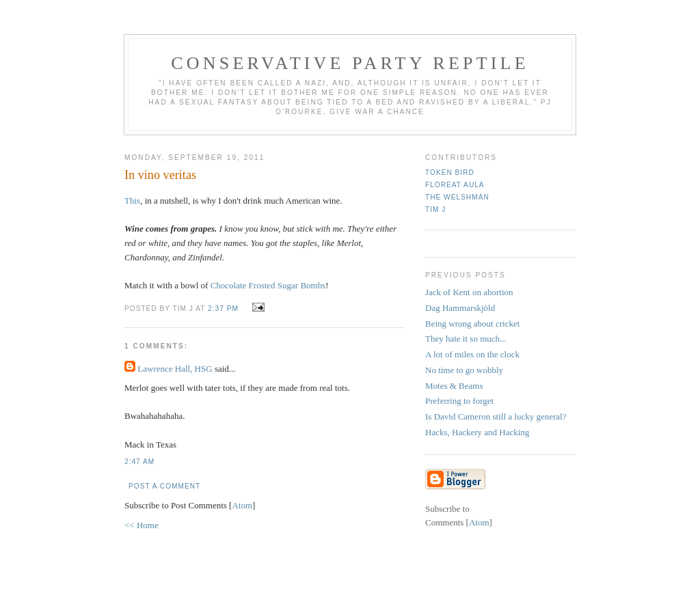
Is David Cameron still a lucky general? (496, 416)
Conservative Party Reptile (350, 63)
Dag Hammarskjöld (460, 308)
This (132, 201)
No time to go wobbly (464, 370)
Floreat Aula (455, 185)
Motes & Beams (454, 386)
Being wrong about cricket (472, 324)
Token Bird (450, 173)
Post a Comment (164, 486)
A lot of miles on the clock (472, 354)
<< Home (142, 525)
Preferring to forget (459, 401)
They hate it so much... (466, 339)
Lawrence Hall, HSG (175, 369)
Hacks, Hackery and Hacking (477, 432)
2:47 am (139, 462)
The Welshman (457, 197)
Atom (242, 505)
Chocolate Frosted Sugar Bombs (268, 285)
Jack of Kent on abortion (469, 292)
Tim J (435, 209)
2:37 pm (225, 309)
